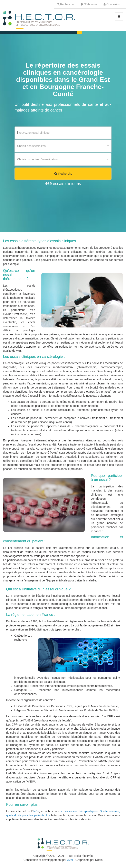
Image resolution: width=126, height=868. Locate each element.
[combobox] (63, 146)
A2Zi (70, 860)
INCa (36, 811)
